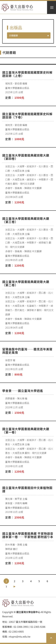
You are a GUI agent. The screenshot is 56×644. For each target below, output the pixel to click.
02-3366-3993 (21, 627)
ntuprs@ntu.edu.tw (20, 637)
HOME (17, 8)
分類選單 (13, 35)
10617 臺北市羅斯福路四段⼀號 (26, 622)
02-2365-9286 (38, 627)
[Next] (15, 587)
